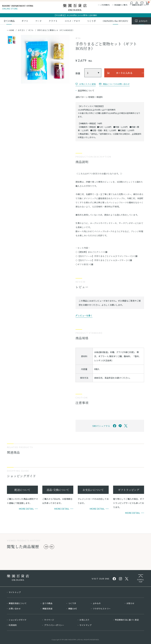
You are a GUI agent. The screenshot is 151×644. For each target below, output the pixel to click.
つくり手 (72, 603)
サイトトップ (15, 592)
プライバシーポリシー (54, 625)
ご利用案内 (105, 5)
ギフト (31, 30)
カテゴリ (21, 30)
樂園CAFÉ (73, 609)
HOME (12, 30)
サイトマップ (85, 625)
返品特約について (86, 90)
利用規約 (13, 625)
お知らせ (131, 603)
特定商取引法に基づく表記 (127, 620)
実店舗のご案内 (121, 5)
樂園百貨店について (140, 5)
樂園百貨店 (47, 609)
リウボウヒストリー (102, 609)
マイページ (49, 620)
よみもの (97, 603)
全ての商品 (47, 603)
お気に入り (84, 620)
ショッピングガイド (18, 620)
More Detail (26, 509)
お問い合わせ (15, 609)
